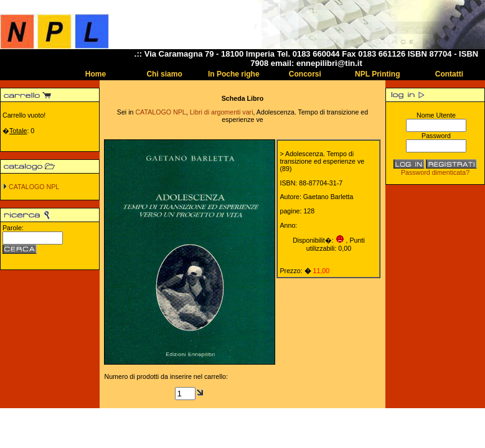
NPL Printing (377, 74)
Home (96, 74)
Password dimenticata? (435, 172)
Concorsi (305, 74)
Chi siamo (164, 74)
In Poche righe (234, 74)
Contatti (449, 74)
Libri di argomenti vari (222, 112)
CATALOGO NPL (34, 187)
